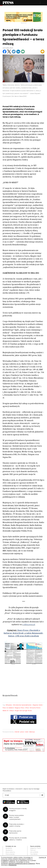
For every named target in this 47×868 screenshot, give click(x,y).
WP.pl (27, 708)
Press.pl (33, 850)
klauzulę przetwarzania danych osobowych (22, 864)
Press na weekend (8, 708)
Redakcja (9, 848)
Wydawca (9, 850)
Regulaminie (13, 865)
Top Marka (34, 854)
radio (27, 732)
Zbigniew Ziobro (38, 705)
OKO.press (9, 705)
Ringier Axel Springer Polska (23, 711)
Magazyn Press (20, 708)
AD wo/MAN (34, 852)
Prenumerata (10, 854)
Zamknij (42, 858)
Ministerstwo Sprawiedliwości (22, 705)
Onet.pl (12, 711)
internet (17, 732)
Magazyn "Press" (36, 848)
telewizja (32, 732)
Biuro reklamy (10, 852)
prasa (22, 732)
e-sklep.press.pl (29, 624)
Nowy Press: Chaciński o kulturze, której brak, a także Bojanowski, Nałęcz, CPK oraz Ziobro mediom (23, 633)
